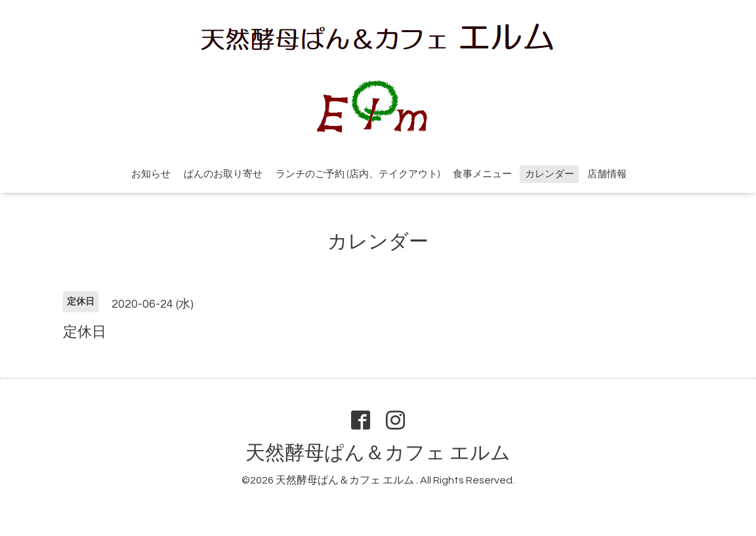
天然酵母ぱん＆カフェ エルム (378, 453)
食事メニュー (482, 174)
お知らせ (151, 174)
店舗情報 (607, 174)
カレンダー (550, 174)
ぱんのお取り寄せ (223, 174)
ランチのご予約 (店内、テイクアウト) (358, 174)
